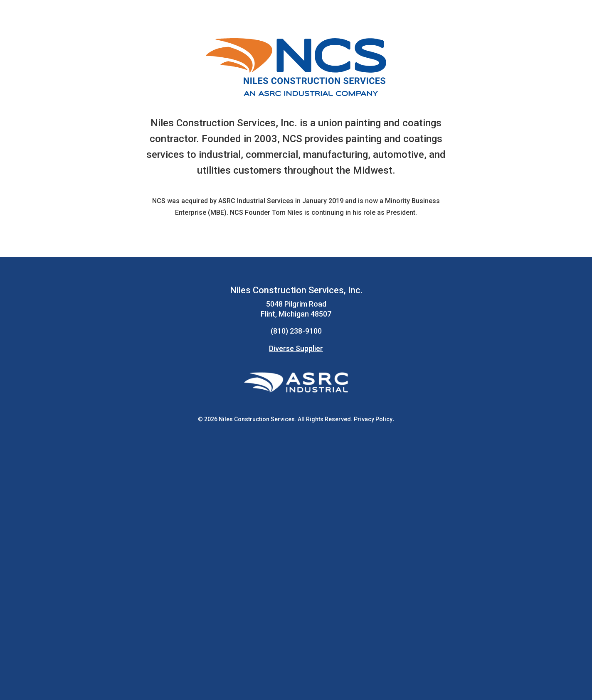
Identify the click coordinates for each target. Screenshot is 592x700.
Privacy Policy (373, 419)
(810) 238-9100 (296, 331)
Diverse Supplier (296, 348)
